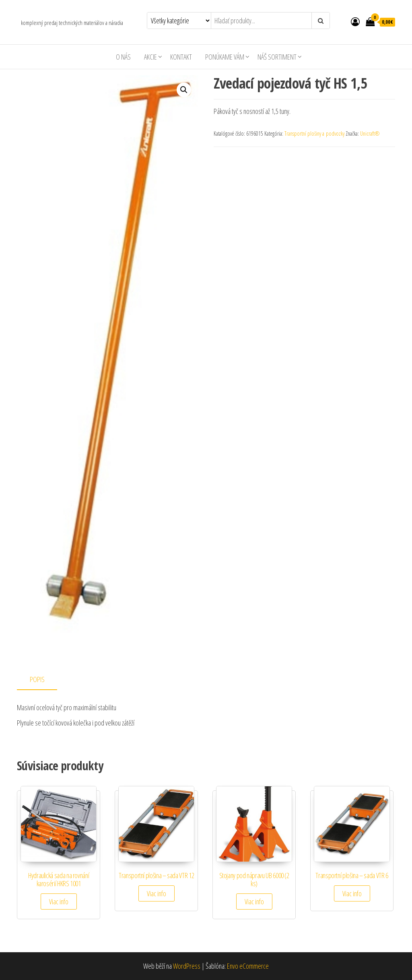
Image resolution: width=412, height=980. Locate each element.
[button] (184, 90)
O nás (123, 57)
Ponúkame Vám (225, 57)
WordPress (187, 966)
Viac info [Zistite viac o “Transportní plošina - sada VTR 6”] (352, 893)
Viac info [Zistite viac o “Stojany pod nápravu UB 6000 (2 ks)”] (254, 901)
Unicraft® (370, 133)
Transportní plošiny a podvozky (314, 133)
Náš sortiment (277, 57)
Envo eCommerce (248, 966)
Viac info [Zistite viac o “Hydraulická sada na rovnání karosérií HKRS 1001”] (59, 901)
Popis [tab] (37, 679)
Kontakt (181, 57)
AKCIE (150, 57)
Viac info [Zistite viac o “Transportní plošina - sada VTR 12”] (157, 893)
